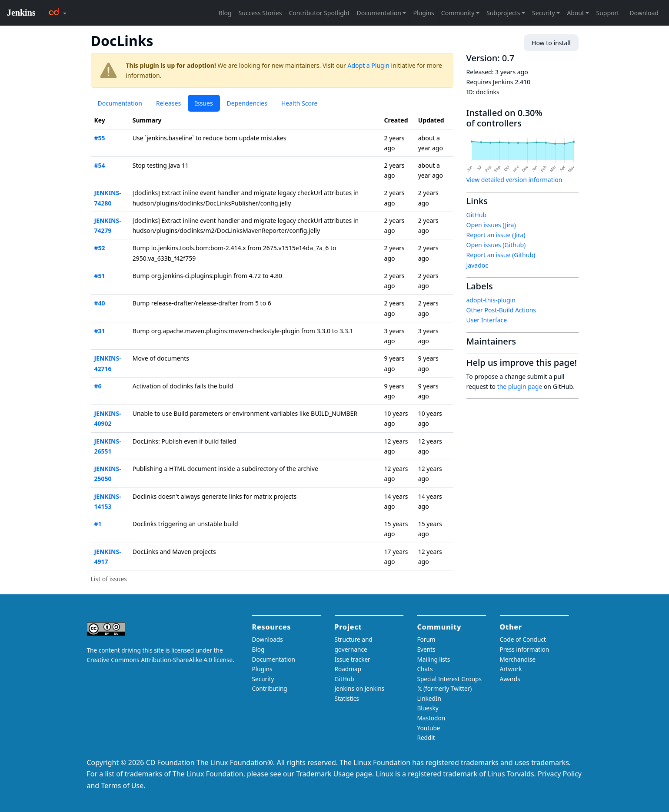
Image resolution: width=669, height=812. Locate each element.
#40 (100, 303)
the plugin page (520, 386)
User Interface (487, 320)
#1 (98, 524)
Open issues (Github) (496, 245)
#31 (100, 331)
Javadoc (477, 265)
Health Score (299, 103)
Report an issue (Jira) (496, 235)
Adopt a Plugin (369, 65)
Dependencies (247, 103)
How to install (551, 43)
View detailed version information (514, 180)
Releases (168, 103)
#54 (100, 165)
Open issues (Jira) (491, 225)
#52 (100, 248)
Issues (204, 103)
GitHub (477, 215)
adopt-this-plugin (491, 300)
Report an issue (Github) (501, 255)
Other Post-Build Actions (501, 310)
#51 (100, 276)
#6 (98, 386)
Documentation (120, 103)
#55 (100, 138)
